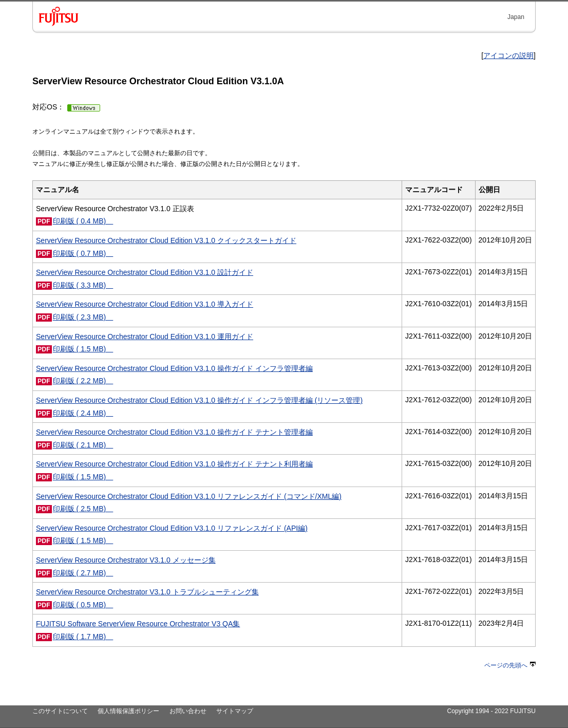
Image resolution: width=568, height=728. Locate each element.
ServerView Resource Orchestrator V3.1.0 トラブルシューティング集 (147, 592)
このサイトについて (60, 711)
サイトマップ (235, 711)
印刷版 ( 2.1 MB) (83, 445)
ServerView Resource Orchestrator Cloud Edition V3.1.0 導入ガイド (145, 304)
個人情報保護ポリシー (128, 711)
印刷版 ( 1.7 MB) (83, 637)
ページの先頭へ (510, 665)
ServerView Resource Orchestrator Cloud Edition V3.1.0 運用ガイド (145, 337)
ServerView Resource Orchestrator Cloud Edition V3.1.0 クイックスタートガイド (166, 240)
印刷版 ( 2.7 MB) (83, 573)
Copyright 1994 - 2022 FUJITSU (491, 711)
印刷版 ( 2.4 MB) (83, 413)
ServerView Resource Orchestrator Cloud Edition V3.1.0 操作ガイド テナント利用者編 (174, 464)
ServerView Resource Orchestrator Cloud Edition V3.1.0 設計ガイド (145, 272)
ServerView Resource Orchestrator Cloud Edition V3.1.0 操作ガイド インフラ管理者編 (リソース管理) (199, 400)
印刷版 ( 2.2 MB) (83, 381)
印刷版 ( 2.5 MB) (83, 509)
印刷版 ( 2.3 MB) (83, 317)
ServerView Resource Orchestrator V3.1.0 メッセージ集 (126, 560)
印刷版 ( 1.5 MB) (83, 349)
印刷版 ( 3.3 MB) (83, 285)
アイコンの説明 (508, 55)
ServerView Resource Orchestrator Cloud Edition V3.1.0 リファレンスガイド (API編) (172, 528)
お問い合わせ (188, 711)
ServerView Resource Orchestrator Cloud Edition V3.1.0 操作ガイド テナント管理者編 (174, 432)
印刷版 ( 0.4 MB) (83, 221)
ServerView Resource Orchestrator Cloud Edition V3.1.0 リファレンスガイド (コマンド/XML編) (189, 496)
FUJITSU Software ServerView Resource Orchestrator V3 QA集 (138, 624)
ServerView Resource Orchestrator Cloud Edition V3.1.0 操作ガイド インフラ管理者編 (174, 368)
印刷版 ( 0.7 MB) (83, 253)
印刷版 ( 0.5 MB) (83, 605)
